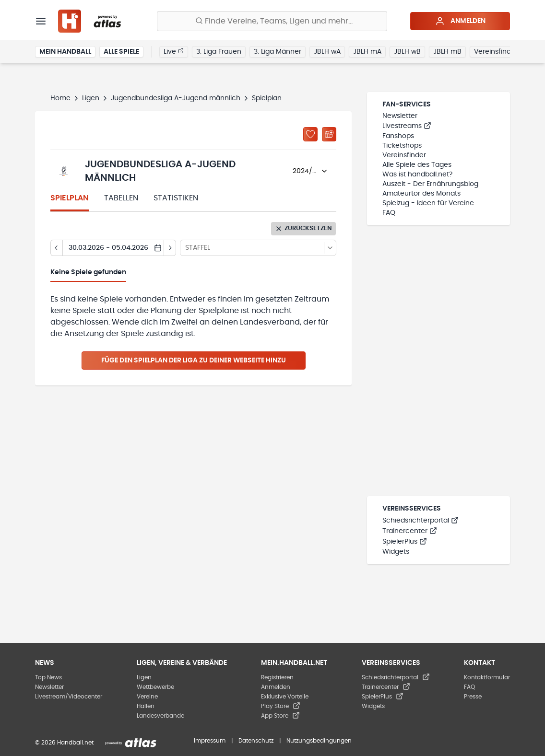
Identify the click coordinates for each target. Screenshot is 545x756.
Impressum (210, 741)
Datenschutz (256, 741)
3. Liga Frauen (219, 52)
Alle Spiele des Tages (417, 165)
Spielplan (70, 198)
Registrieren (277, 677)
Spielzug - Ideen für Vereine (428, 203)
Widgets (396, 552)
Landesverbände (160, 716)
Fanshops (398, 136)
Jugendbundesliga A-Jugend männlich (176, 98)
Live (174, 51)
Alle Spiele (121, 52)
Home (60, 98)
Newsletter (400, 116)
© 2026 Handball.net (64, 743)
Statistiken (176, 198)
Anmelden (460, 21)
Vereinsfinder (496, 52)
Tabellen (121, 198)
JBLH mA (367, 52)
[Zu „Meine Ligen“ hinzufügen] (310, 134)
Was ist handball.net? (417, 174)
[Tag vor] (170, 248)
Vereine (147, 697)
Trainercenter (410, 531)
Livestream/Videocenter (69, 697)
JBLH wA (327, 52)
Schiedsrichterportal (421, 521)
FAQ (389, 213)
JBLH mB (447, 52)
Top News (48, 677)
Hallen (146, 706)
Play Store (281, 706)
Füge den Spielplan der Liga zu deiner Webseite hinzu (194, 361)
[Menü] (41, 21)
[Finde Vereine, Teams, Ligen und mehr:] (272, 21)
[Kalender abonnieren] (329, 134)
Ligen (91, 98)
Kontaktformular (487, 677)
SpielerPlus (405, 542)
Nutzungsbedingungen (319, 741)
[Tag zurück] (56, 248)
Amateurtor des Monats (421, 194)
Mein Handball (65, 52)
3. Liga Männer (278, 52)
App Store (280, 716)
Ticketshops (402, 146)
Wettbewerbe (155, 687)
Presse (473, 697)
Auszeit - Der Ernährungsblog (430, 184)
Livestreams (407, 126)
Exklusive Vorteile (285, 697)
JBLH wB (407, 52)
